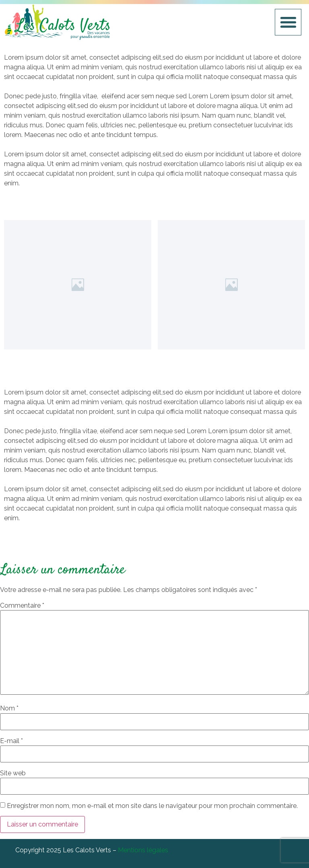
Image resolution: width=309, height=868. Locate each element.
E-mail (11, 741)
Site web (13, 773)
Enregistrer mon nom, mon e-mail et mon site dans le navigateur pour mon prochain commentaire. (152, 806)
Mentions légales (143, 850)
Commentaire (22, 606)
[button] (288, 22)
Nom (9, 708)
